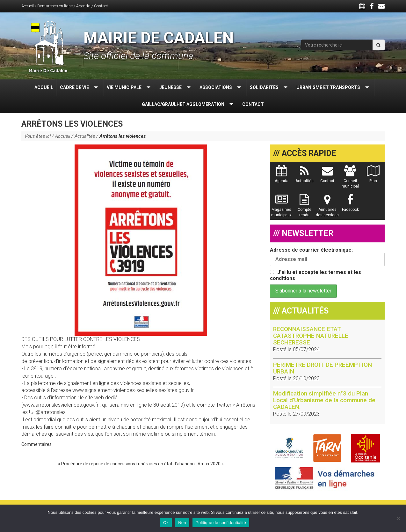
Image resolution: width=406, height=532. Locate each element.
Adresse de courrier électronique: (327, 256)
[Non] (398, 518)
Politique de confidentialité (221, 523)
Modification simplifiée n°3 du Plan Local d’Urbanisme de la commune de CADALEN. (324, 400)
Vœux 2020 (209, 464)
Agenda (83, 6)
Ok (166, 523)
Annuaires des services (327, 209)
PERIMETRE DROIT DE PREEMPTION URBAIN (323, 368)
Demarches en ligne (55, 6)
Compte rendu (304, 209)
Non (182, 523)
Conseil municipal (350, 180)
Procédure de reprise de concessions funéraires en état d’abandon (128, 464)
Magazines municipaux (281, 209)
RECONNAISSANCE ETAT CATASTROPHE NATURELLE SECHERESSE (311, 336)
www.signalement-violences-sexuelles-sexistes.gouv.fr (133, 390)
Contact (101, 6)
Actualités (85, 136)
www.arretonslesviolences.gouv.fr (61, 405)
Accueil (28, 6)
